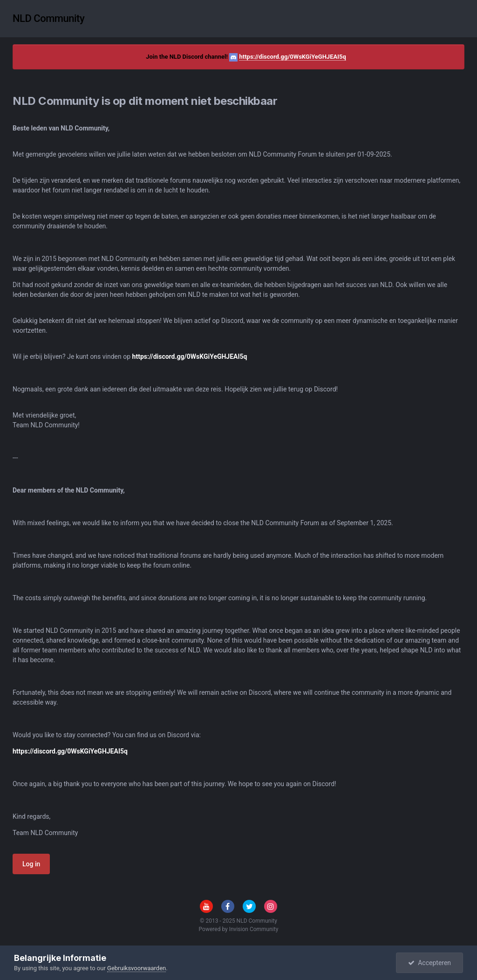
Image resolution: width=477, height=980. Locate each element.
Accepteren (429, 963)
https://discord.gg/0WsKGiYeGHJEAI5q (292, 57)
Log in (31, 864)
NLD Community (48, 18)
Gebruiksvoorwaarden (136, 968)
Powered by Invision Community (239, 929)
